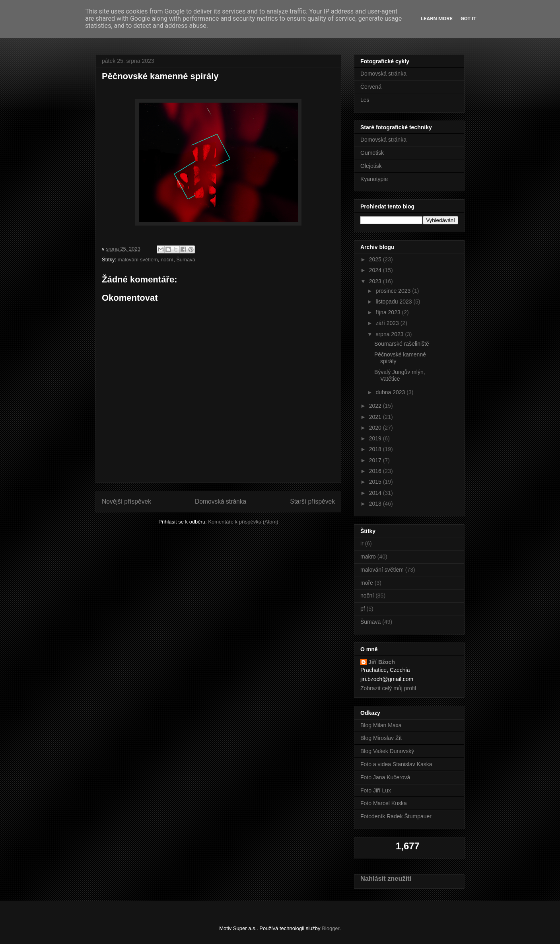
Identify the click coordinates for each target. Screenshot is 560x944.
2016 (376, 471)
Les (365, 100)
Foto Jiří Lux (376, 790)
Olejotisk (371, 166)
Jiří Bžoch (382, 662)
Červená (371, 87)
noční (167, 260)
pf (363, 609)
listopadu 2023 (394, 302)
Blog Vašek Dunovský (387, 751)
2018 (376, 449)
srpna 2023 (390, 334)
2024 (376, 270)
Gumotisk (372, 153)
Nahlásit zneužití (386, 878)
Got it (469, 18)
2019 (376, 438)
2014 (376, 493)
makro (368, 557)
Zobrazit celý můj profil (388, 688)
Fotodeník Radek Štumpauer (396, 816)
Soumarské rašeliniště (402, 344)
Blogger (331, 928)
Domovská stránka (221, 501)
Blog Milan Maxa (381, 725)
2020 (376, 428)
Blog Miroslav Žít (381, 738)
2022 (376, 406)
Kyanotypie (374, 179)
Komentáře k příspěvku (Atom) (243, 522)
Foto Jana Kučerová (385, 777)
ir (362, 543)
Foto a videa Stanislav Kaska (396, 764)
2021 (376, 417)
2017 (376, 460)
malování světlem (138, 260)
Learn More (437, 18)
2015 (376, 482)
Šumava (186, 260)
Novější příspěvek (126, 501)
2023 (376, 281)
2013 (376, 504)
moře (367, 583)
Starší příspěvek (312, 501)
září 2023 (388, 323)
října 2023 (389, 312)
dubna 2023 (391, 392)
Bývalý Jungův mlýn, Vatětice (400, 375)
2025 (376, 259)
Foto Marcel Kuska (384, 803)
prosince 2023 (394, 291)
